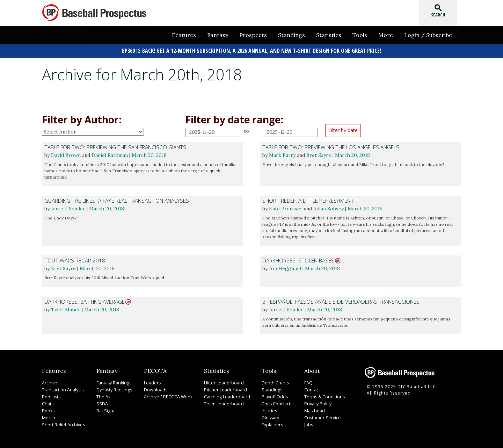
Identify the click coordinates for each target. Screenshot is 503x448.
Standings (291, 35)
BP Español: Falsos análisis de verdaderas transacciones (341, 301)
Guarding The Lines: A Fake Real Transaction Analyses (117, 200)
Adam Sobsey (329, 208)
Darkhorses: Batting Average (85, 301)
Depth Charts (273, 381)
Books (48, 409)
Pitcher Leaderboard (223, 388)
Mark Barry (282, 155)
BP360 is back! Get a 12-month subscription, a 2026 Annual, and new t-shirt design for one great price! (251, 51)
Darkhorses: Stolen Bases (298, 260)
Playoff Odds (273, 395)
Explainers (270, 423)
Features (184, 35)
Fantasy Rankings (112, 381)
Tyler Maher (66, 308)
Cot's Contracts (275, 402)
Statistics (329, 35)
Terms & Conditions (323, 395)
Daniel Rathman (110, 155)
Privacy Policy (317, 402)
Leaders (151, 381)
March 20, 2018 (149, 155)
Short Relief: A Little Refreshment (308, 200)
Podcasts (51, 395)
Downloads (154, 388)
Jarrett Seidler (68, 208)
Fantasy (218, 35)
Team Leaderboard (222, 402)
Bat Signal (105, 409)
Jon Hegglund (285, 267)
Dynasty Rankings (113, 388)
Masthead (313, 409)
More (386, 35)
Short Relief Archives (62, 423)
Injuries (267, 409)
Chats (48, 402)
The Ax (102, 395)
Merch (48, 416)
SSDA (101, 402)
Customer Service (321, 416)
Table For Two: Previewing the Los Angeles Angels (331, 147)
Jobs (308, 423)
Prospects (253, 35)
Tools (360, 35)
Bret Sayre (319, 155)
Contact (311, 388)
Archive (49, 381)
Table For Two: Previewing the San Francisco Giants (115, 147)
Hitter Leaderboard (222, 381)
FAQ (308, 381)
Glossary (269, 416)
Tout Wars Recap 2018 (75, 260)
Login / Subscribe (428, 35)
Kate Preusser (286, 208)
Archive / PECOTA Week (166, 395)
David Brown (66, 155)
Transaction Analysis (62, 388)
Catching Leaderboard (225, 395)
